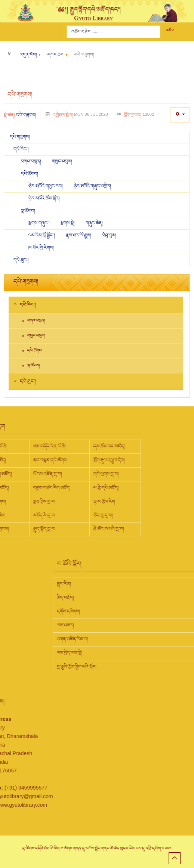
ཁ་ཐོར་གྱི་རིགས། (41, 248)
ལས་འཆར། (114, 625)
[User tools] (180, 115)
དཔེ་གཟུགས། (26, 115)
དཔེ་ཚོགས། (30, 174)
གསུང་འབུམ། (62, 161)
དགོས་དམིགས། (117, 611)
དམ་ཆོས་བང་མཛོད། (60, 446)
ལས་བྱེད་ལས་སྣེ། (118, 653)
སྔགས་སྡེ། (68, 223)
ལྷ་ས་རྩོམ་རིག (55, 502)
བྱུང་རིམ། (113, 584)
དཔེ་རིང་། (21, 149)
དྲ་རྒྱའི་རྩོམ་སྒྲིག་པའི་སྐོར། (126, 667)
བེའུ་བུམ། (109, 235)
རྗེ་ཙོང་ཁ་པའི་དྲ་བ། (59, 529)
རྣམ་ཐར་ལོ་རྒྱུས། (79, 235)
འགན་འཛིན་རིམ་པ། (121, 639)
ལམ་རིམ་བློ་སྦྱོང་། (42, 235)
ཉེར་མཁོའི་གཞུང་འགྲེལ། (92, 186)
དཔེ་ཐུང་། (21, 260)
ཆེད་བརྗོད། (114, 598)
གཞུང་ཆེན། (94, 223)
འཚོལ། (170, 30)
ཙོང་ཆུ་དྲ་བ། (54, 515)
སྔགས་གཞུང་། (40, 223)
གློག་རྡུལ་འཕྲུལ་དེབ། (60, 460)
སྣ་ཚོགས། (28, 211)
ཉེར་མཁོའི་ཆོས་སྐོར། (44, 198)
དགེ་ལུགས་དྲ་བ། (57, 474)
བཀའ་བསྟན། (32, 161)
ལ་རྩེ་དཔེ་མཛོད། (57, 488)
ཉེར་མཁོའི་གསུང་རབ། (46, 186)
